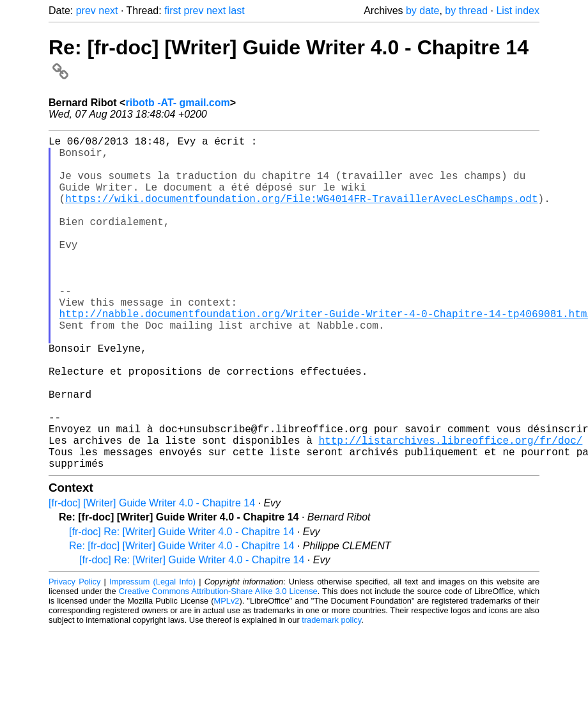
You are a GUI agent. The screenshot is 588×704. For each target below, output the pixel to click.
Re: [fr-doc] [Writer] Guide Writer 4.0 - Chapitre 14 (182, 620)
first (173, 11)
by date (422, 11)
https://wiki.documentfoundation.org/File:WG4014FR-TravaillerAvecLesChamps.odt (301, 214)
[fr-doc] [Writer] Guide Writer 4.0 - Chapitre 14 (152, 577)
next (108, 11)
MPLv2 (227, 675)
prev (86, 11)
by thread (466, 11)
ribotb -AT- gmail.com (177, 103)
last (237, 11)
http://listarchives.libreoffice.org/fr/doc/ (450, 509)
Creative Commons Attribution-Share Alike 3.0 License (218, 665)
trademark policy (331, 694)
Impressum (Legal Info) (152, 656)
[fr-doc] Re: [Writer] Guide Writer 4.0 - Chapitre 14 (182, 606)
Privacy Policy (74, 656)
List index (518, 11)
